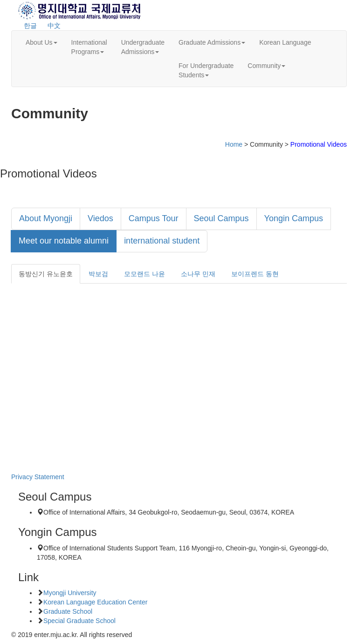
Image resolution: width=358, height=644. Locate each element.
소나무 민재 (198, 274)
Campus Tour (154, 218)
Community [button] (266, 66)
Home (234, 144)
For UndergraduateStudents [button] (206, 70)
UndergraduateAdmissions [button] (143, 47)
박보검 (98, 274)
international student (162, 241)
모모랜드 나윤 (145, 274)
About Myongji (46, 218)
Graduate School (68, 611)
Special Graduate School (79, 621)
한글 (30, 26)
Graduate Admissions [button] (212, 42)
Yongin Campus (294, 218)
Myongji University (70, 593)
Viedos (100, 218)
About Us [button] (41, 42)
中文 (54, 26)
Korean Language (285, 42)
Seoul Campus (221, 218)
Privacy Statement (38, 477)
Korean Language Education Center (95, 602)
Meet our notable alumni (64, 241)
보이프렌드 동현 (255, 274)
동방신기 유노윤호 (46, 274)
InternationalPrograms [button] (89, 47)
